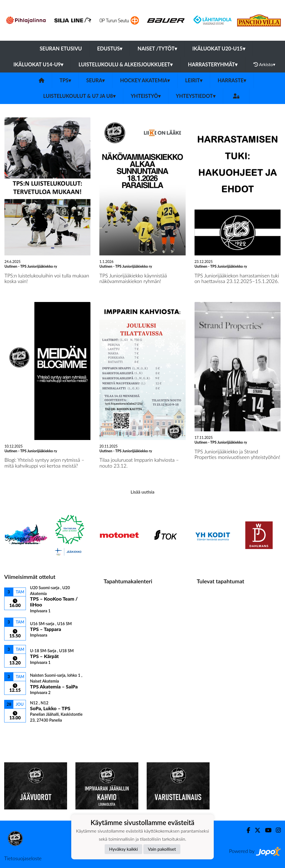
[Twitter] (255, 830)
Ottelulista (18, 732)
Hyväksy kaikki (123, 849)
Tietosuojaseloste (23, 858)
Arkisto (264, 64)
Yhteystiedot (196, 96)
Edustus (110, 49)
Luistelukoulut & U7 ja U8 (79, 96)
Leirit (194, 80)
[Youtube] (266, 830)
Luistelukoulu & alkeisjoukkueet (126, 64)
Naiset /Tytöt (157, 49)
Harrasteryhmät (213, 64)
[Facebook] (246, 830)
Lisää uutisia (142, 492)
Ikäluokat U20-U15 (219, 49)
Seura (96, 80)
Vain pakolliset (162, 849)
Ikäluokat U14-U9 (38, 64)
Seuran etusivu (61, 49)
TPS (65, 80)
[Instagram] (276, 830)
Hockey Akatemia (145, 80)
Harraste (232, 80)
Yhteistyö (146, 96)
